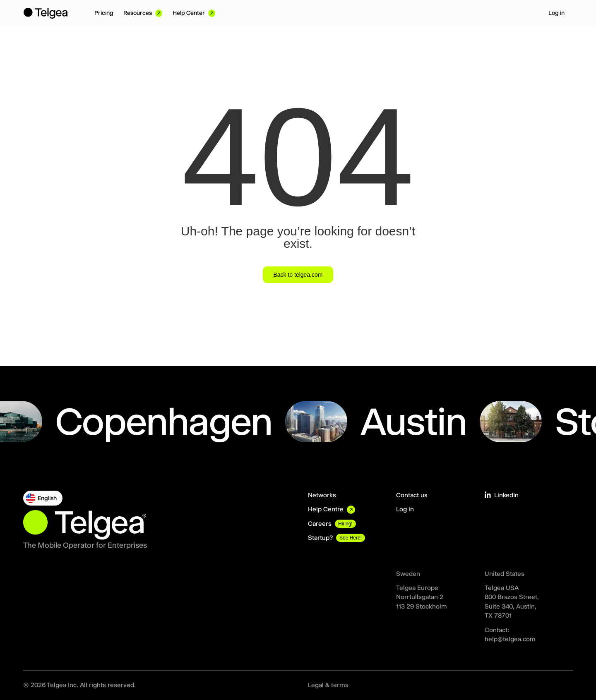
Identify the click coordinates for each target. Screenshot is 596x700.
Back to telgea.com (298, 275)
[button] (43, 498)
